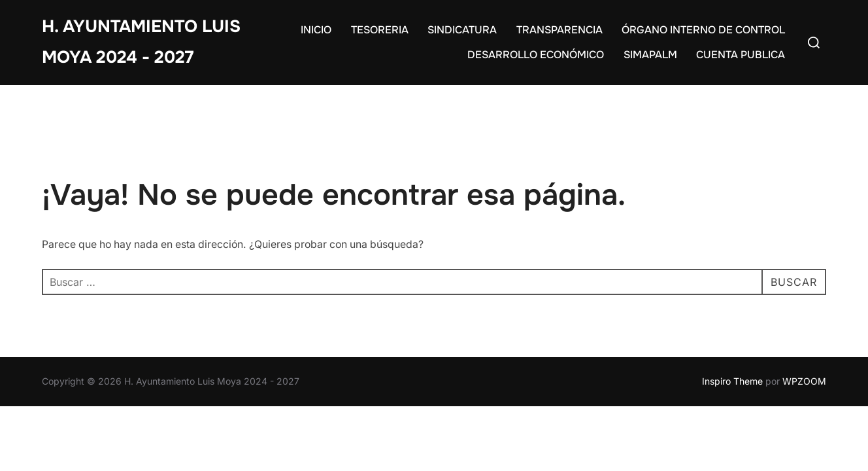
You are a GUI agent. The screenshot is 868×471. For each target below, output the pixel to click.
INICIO (316, 30)
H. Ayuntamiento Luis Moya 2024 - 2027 (141, 42)
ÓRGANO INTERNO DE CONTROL (703, 30)
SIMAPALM (650, 55)
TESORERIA (380, 30)
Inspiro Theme (732, 381)
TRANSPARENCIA (559, 30)
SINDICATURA (462, 30)
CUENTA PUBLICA (741, 55)
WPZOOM (804, 381)
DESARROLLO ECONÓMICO (536, 55)
